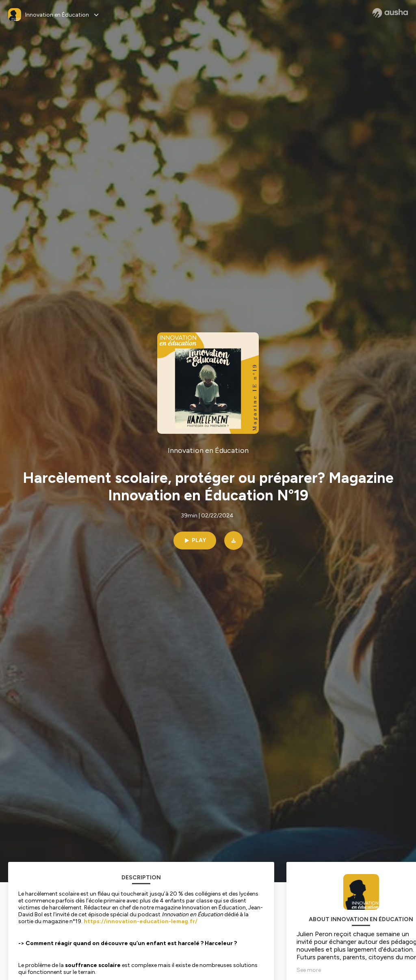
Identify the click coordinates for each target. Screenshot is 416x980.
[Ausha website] (390, 13)
